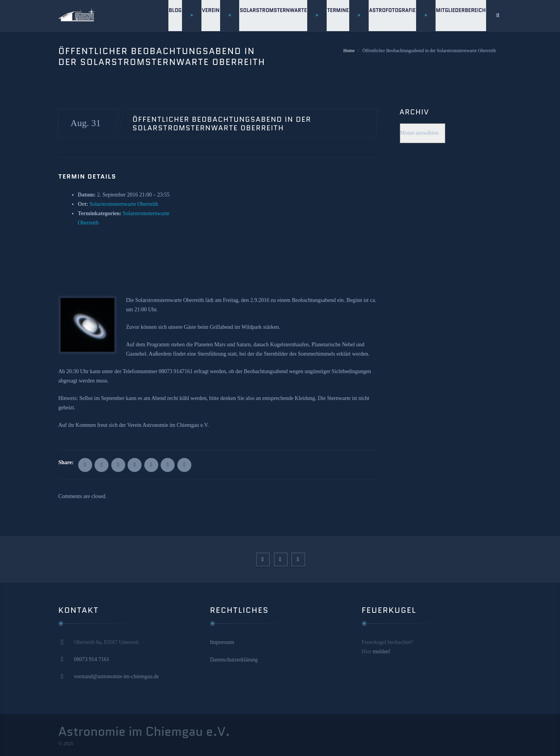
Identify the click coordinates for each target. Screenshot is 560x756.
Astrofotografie (391, 15)
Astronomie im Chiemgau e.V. (144, 731)
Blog (171, 15)
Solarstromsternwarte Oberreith (124, 204)
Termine (336, 15)
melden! (381, 652)
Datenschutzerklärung (234, 660)
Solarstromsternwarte (271, 15)
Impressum (222, 642)
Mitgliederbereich (460, 15)
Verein (208, 15)
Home (349, 51)
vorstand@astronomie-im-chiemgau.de (116, 676)
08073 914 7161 (92, 659)
